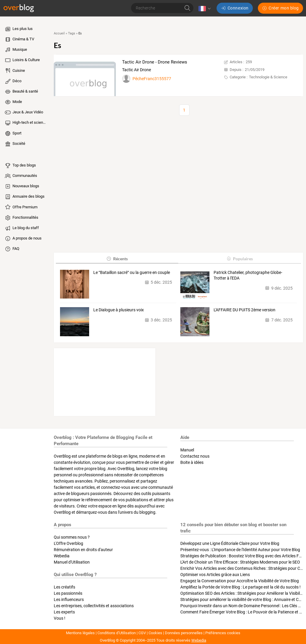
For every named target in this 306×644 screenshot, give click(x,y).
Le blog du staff (22, 228)
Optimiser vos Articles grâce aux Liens (215, 575)
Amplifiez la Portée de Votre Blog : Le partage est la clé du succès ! (240, 587)
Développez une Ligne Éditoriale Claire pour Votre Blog (230, 543)
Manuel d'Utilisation (72, 562)
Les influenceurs (69, 599)
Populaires (240, 259)
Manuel (187, 450)
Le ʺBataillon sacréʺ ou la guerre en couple (132, 272)
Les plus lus (18, 29)
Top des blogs (20, 166)
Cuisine (15, 71)
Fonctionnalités (21, 218)
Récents (117, 259)
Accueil (59, 33)
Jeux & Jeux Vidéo (24, 112)
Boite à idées (192, 462)
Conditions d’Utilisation (117, 633)
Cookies (155, 633)
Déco (13, 81)
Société (15, 144)
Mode (13, 102)
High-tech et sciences (26, 123)
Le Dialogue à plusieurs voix (119, 310)
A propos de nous (23, 239)
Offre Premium (21, 207)
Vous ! (60, 618)
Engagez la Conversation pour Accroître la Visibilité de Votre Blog (240, 581)
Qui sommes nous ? (72, 537)
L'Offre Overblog (68, 543)
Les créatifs (64, 587)
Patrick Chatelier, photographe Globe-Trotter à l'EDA (248, 275)
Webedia (62, 556)
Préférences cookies (223, 633)
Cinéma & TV (19, 39)
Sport (13, 134)
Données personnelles (184, 633)
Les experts (64, 612)
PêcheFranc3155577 (152, 79)
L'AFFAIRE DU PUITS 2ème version (245, 310)
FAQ (12, 249)
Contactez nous (195, 456)
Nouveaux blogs (22, 186)
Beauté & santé (21, 92)
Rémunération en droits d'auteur (83, 550)
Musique (16, 50)
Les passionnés (68, 593)
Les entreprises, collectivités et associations (94, 606)
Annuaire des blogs (24, 197)
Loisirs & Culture (22, 60)
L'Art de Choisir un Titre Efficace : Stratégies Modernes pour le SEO (240, 562)
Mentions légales (80, 633)
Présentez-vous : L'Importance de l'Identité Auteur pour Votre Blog (240, 550)
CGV (142, 633)
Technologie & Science (268, 77)
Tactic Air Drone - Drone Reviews (155, 62)
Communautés (21, 176)
